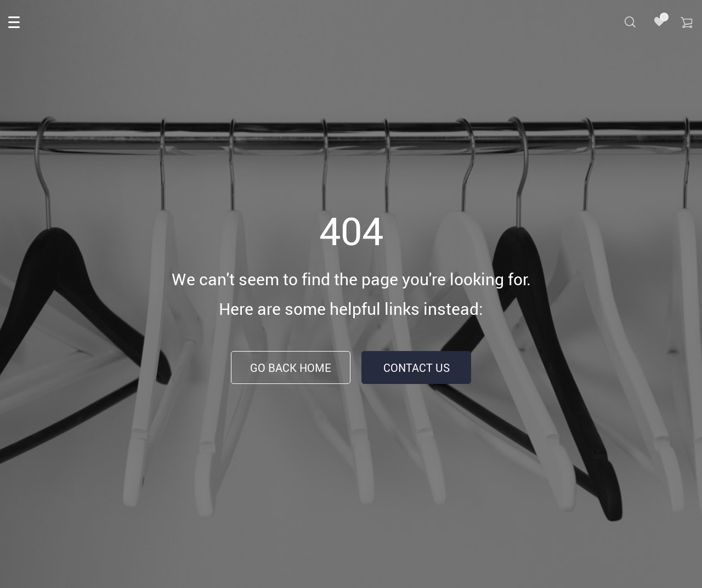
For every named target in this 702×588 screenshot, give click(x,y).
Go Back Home (291, 368)
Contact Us (417, 368)
